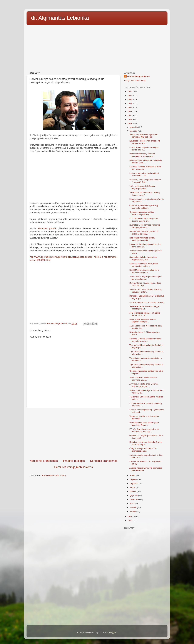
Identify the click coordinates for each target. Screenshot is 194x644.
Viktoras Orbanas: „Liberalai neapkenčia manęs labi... (142, 155)
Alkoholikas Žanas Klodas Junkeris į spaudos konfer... (146, 291)
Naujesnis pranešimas (44, 461)
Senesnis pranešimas (104, 461)
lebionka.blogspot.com (138, 76)
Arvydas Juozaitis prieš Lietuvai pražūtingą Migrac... (144, 385)
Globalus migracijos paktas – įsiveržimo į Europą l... (143, 213)
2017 (130, 516)
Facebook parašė (47, 228)
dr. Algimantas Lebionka (60, 18)
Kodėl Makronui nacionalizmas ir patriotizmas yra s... (144, 271)
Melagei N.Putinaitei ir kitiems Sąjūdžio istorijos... (143, 320)
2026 (130, 91)
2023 (130, 103)
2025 (130, 96)
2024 (130, 99)
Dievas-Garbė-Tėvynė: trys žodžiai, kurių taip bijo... (145, 284)
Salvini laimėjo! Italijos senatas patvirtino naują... (143, 379)
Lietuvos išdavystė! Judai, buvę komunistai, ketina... (144, 265)
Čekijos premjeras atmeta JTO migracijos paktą (143, 450)
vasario (133, 507)
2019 (130, 119)
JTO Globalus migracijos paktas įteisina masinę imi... (144, 220)
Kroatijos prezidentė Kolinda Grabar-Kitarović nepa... (146, 443)
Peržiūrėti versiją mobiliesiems (74, 467)
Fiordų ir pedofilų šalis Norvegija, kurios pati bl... (144, 149)
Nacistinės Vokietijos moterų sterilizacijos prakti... (142, 239)
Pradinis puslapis (74, 461)
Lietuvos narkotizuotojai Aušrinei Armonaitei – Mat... (144, 174)
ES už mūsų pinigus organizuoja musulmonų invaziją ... (144, 430)
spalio (133, 475)
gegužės (134, 495)
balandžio (135, 499)
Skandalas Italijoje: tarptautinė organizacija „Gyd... (143, 258)
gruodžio (134, 127)
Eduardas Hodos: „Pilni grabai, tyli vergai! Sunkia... (145, 142)
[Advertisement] (97, 47)
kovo (132, 503)
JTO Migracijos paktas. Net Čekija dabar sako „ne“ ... (145, 314)
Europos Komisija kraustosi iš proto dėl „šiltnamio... (145, 168)
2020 (130, 115)
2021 (130, 111)
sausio (133, 511)
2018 (130, 123)
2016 (130, 520)
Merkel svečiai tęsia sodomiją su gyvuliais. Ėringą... (144, 424)
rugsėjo (134, 479)
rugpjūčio (134, 483)
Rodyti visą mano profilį (135, 80)
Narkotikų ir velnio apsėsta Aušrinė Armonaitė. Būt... (145, 181)
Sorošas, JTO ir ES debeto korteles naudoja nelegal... (145, 340)
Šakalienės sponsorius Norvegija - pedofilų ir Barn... (145, 308)
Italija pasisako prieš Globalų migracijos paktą (142, 187)
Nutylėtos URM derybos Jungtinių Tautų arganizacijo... (145, 226)
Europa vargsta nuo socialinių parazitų (147, 302)
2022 (130, 108)
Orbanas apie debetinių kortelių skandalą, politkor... (144, 207)
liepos (133, 487)
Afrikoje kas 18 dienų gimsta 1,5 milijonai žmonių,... (144, 232)
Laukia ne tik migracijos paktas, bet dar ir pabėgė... (145, 245)
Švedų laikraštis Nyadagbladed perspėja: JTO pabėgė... (143, 136)
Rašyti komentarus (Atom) (54, 476)
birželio (133, 491)
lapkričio (134, 131)
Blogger (112, 633)
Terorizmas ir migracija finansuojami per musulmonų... (146, 278)
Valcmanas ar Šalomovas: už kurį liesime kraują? (145, 194)
